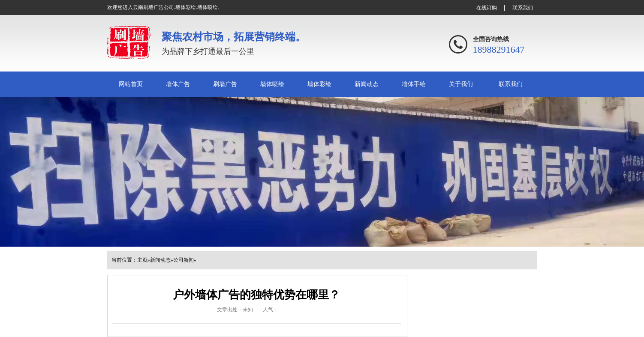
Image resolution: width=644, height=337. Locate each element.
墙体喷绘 (272, 84)
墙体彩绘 (319, 84)
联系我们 (523, 8)
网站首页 (131, 84)
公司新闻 (184, 260)
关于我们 (461, 84)
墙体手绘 (414, 84)
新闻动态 (367, 84)
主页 (142, 260)
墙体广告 (178, 84)
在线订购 (487, 8)
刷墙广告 (225, 84)
